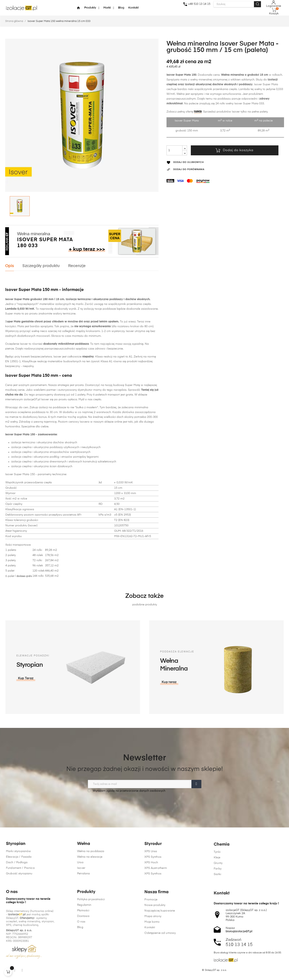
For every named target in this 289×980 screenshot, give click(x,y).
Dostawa (83, 976)
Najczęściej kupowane (160, 973)
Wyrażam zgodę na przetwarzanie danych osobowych (127, 791)
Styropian (16, 873)
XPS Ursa (151, 881)
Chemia (222, 877)
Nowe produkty (155, 968)
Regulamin (84, 965)
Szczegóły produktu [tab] (41, 266)
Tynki (217, 885)
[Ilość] (174, 150)
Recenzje (77, 266)
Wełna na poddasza (91, 880)
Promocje (151, 962)
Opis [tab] (10, 266)
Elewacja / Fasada (19, 886)
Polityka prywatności (91, 959)
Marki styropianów (18, 880)
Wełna (84, 873)
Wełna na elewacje (90, 886)
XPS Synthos (153, 887)
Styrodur (153, 874)
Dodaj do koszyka (235, 150)
